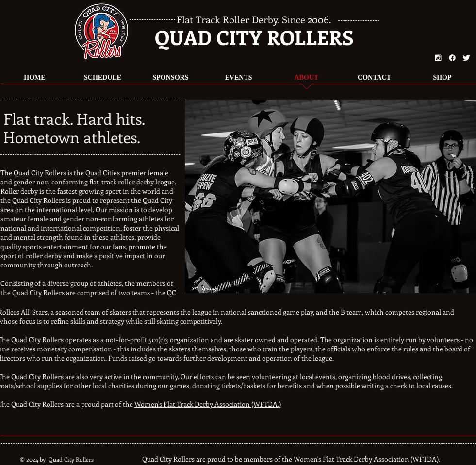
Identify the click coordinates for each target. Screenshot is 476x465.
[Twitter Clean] (466, 58)
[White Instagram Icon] (438, 58)
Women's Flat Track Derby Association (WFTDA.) (208, 404)
